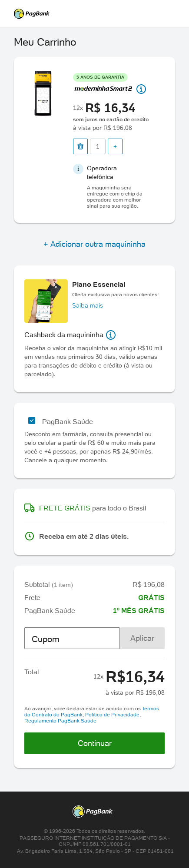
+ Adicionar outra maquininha (94, 244)
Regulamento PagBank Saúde (60, 721)
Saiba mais (88, 305)
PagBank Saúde (68, 421)
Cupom (46, 639)
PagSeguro (94, 14)
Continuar (95, 743)
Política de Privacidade (112, 714)
